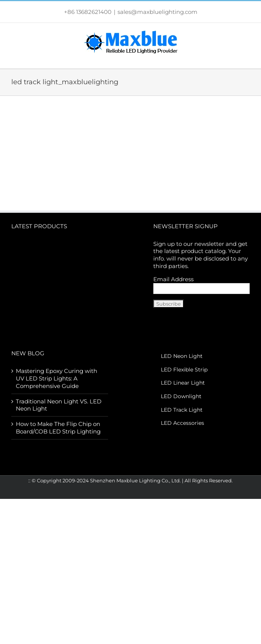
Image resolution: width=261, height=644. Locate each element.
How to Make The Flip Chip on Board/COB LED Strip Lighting (58, 428)
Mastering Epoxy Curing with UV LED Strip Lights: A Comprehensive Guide (56, 378)
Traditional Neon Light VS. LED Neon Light (59, 405)
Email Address (173, 279)
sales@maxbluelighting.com (157, 12)
